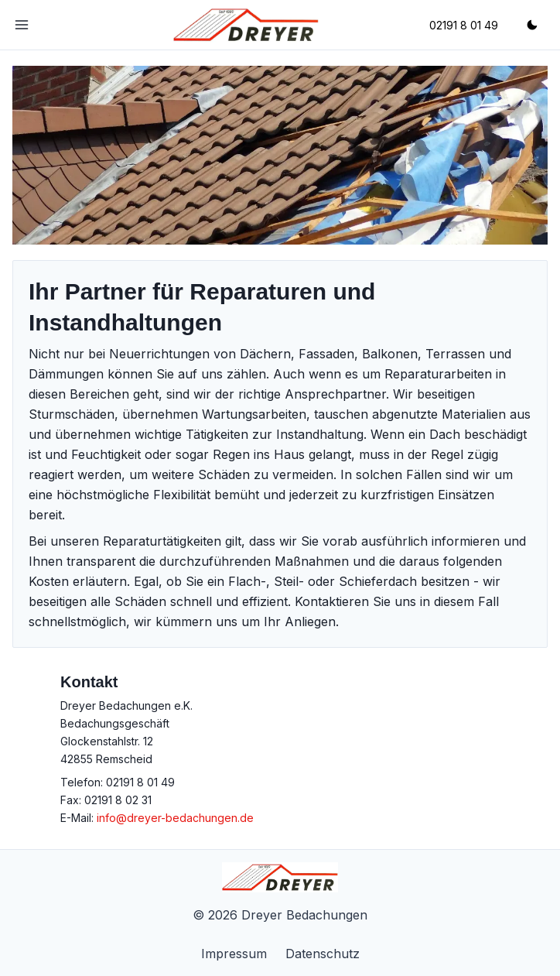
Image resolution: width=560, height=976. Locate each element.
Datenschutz (323, 954)
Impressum (234, 954)
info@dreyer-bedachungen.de (175, 818)
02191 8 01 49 (140, 782)
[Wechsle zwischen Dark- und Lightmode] (532, 25)
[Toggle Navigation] (22, 25)
